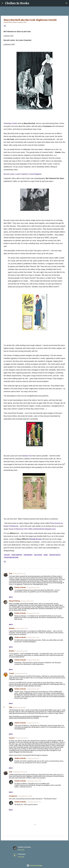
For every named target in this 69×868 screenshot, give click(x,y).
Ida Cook (7, 555)
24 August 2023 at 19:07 (27, 601)
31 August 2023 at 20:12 (33, 723)
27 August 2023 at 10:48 (33, 660)
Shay (11, 707)
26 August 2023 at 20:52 (21, 673)
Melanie (12, 628)
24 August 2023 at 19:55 (33, 587)
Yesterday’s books (11, 123)
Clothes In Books (17, 3)
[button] (5, 26)
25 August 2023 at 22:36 (21, 651)
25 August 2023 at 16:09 (22, 628)
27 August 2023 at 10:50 (33, 689)
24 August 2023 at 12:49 (19, 574)
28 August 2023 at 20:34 (19, 707)
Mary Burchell (28, 555)
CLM (10, 573)
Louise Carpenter (17, 555)
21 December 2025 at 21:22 (34, 802)
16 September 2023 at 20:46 (20, 772)
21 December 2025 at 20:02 (25, 796)
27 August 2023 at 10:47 (33, 637)
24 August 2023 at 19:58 (33, 613)
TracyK (11, 673)
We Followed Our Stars (11, 557)
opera (46, 555)
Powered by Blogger (34, 865)
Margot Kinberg (15, 601)
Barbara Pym (27, 456)
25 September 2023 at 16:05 (34, 781)
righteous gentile (55, 555)
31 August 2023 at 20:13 (33, 758)
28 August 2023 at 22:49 (21, 738)
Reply (11, 597)
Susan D (12, 738)
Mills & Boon (38, 555)
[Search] (66, 3)
